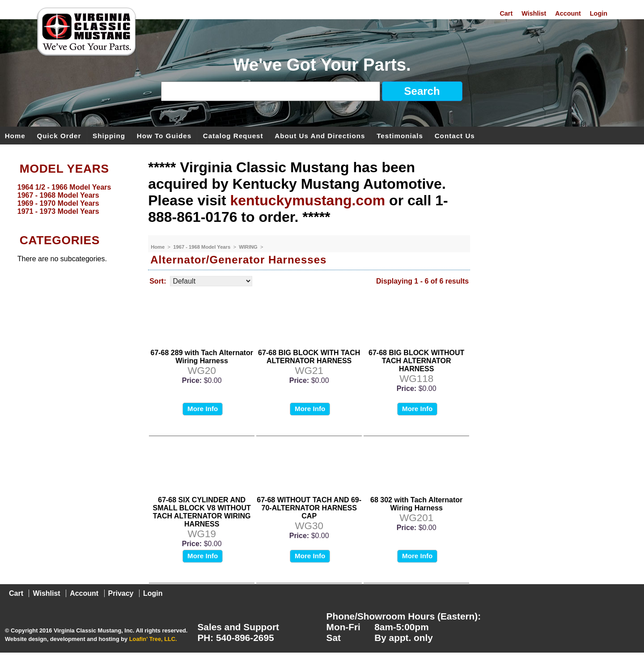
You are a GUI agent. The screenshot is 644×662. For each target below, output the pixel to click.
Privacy (121, 593)
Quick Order (59, 135)
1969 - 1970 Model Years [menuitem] (58, 203)
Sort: (158, 281)
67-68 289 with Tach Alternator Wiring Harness (201, 357)
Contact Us (455, 135)
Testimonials (400, 135)
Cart (506, 13)
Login (599, 13)
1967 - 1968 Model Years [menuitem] (58, 195)
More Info (203, 409)
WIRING (249, 247)
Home (15, 135)
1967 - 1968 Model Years (202, 247)
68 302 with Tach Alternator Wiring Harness (416, 504)
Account (568, 13)
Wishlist (534, 13)
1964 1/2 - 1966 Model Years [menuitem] (64, 187)
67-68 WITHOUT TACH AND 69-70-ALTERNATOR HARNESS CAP (309, 508)
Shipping (109, 135)
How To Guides (164, 135)
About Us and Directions (320, 135)
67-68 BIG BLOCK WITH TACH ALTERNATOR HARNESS (309, 357)
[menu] (72, 199)
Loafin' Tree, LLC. (153, 639)
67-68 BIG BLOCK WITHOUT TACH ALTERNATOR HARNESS (416, 361)
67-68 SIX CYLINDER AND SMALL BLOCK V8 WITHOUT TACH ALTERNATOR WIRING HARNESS (202, 512)
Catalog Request (233, 135)
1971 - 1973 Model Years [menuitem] (58, 211)
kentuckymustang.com (307, 200)
